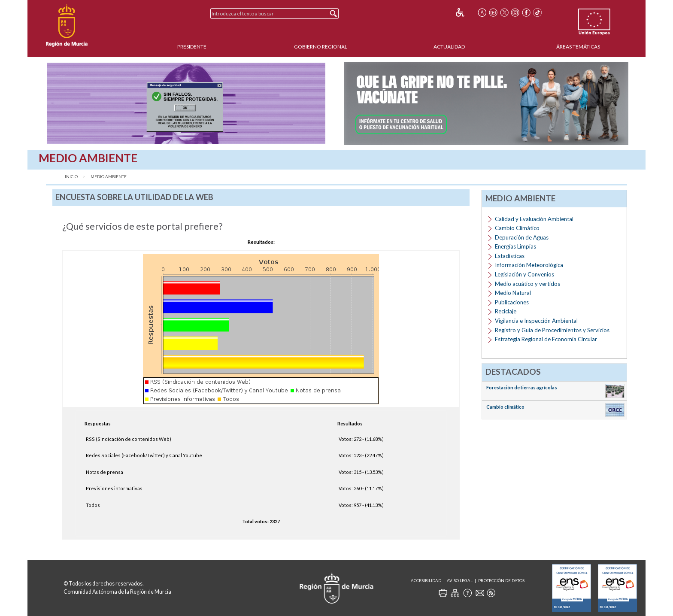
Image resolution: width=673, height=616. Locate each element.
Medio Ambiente (109, 177)
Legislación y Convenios (524, 274)
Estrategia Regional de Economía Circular (546, 339)
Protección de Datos (501, 581)
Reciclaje (506, 311)
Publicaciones (512, 302)
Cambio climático (505, 407)
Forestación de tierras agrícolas (522, 387)
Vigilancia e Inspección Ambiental (536, 321)
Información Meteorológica (529, 265)
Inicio (71, 177)
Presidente (192, 47)
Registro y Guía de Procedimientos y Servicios (552, 330)
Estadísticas (510, 256)
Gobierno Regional (321, 47)
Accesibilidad (426, 581)
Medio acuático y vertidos (527, 284)
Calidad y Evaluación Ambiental (534, 219)
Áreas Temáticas (578, 47)
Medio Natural (513, 293)
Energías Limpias (515, 246)
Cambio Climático (517, 228)
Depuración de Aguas (522, 237)
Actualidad (449, 47)
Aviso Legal (460, 581)
